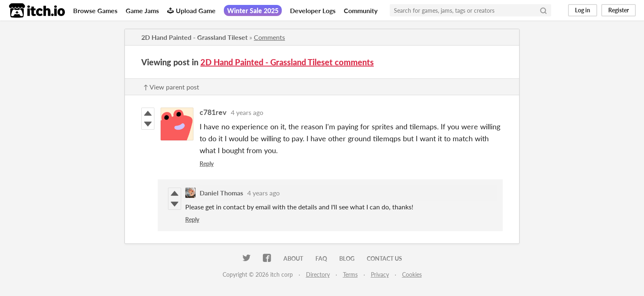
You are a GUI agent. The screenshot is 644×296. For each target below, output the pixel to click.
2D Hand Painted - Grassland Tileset (194, 37)
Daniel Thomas (221, 193)
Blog (347, 258)
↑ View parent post (171, 87)
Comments (269, 37)
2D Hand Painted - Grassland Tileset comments (287, 62)
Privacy (380, 274)
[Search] (543, 10)
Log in (583, 10)
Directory (318, 274)
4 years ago (247, 112)
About (293, 258)
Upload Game (191, 10)
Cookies (412, 274)
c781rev (213, 112)
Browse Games (95, 10)
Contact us (384, 258)
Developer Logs (313, 10)
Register (619, 10)
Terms (350, 274)
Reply (207, 164)
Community (361, 10)
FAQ (321, 258)
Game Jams (142, 10)
